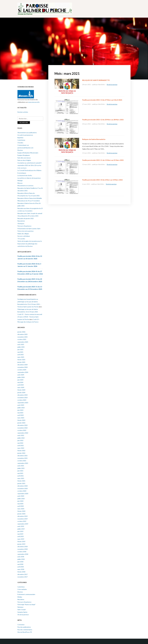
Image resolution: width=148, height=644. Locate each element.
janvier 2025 (21, 362)
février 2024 (21, 390)
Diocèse (20, 150)
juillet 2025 (21, 347)
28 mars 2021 (86, 85)
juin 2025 (20, 349)
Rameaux (20, 607)
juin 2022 (20, 440)
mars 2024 (21, 387)
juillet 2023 (21, 408)
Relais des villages (23, 234)
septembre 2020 (23, 494)
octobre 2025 (22, 339)
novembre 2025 (23, 337)
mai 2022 (20, 443)
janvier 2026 (21, 332)
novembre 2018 (23, 549)
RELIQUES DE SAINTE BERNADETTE (96, 80)
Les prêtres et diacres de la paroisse (29, 178)
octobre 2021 (22, 461)
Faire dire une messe (24, 158)
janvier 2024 (21, 392)
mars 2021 (21, 478)
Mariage (20, 180)
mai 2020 (20, 504)
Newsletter (21, 221)
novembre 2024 (23, 367)
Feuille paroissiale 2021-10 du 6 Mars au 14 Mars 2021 (102, 180)
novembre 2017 (23, 577)
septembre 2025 (23, 342)
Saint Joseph (22, 610)
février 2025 (21, 360)
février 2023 (21, 420)
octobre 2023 (22, 400)
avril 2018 (21, 567)
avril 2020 (21, 506)
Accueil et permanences (25, 135)
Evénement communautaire (26, 594)
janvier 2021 (21, 483)
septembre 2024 (23, 372)
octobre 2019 (22, 521)
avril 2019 (21, 536)
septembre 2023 (23, 403)
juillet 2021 (21, 468)
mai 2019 (20, 534)
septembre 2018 (23, 554)
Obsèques (21, 223)
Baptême (20, 138)
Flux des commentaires (25, 630)
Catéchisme (21, 140)
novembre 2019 (23, 519)
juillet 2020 (21, 499)
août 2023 (21, 405)
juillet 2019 (21, 529)
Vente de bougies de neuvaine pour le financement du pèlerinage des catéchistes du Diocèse (30, 244)
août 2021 (21, 466)
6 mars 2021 (86, 184)
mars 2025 (21, 357)
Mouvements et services (25, 186)
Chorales (20, 143)
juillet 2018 (21, 559)
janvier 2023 (21, 423)
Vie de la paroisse (112, 85)
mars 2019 (21, 539)
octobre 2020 (22, 491)
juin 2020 (20, 501)
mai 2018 (20, 564)
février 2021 (21, 481)
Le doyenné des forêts (25, 175)
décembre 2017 (23, 574)
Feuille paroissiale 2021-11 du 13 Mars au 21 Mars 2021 (103, 160)
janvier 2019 (21, 544)
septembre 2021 (23, 463)
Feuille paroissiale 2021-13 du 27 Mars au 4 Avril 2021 (102, 100)
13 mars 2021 (86, 153)
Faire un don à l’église (24, 160)
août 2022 (21, 435)
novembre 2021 (23, 458)
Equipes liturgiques (24, 155)
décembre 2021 (23, 456)
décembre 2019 (23, 516)
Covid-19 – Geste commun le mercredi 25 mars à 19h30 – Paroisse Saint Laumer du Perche (30, 317)
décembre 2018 (23, 547)
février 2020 (21, 511)
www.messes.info (34, 102)
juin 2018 (20, 562)
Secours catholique (24, 236)
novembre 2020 (23, 488)
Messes (20, 183)
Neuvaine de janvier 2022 (26, 218)
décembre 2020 (23, 486)
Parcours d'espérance (24, 602)
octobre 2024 (22, 370)
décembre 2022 (23, 425)
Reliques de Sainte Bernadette (94, 139)
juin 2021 (20, 471)
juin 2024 (20, 380)
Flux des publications (24, 627)
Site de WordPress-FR (25, 632)
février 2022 (21, 451)
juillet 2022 (21, 438)
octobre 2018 (22, 552)
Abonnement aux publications (27, 133)
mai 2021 (20, 473)
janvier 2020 (21, 514)
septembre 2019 (23, 524)
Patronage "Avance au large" (26, 604)
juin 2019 (20, 531)
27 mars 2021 (86, 104)
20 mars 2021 (86, 124)
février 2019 (21, 541)
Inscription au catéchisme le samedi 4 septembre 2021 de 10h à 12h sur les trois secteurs (29, 165)
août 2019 (21, 526)
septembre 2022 (23, 433)
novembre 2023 (23, 398)
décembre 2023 (23, 395)
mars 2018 (21, 569)
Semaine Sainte (22, 612)
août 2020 (21, 496)
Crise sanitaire (22, 589)
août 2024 (21, 375)
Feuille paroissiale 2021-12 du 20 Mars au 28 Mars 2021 (103, 120)
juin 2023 (20, 410)
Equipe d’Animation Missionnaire (28, 153)
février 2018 (21, 572)
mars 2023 (21, 418)
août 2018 (21, 557)
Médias (20, 597)
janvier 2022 (21, 453)
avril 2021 (21, 476)
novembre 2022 (23, 428)
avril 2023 (21, 415)
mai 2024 (20, 382)
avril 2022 (21, 445)
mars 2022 (21, 448)
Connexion (21, 625)
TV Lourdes (21, 239)
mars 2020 (21, 509)
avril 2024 (21, 385)
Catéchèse (21, 587)
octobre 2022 (22, 430)
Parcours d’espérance (24, 226)
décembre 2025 (23, 334)
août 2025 (21, 344)
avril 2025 (21, 355)
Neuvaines (21, 599)
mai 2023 (20, 413)
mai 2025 (20, 352)
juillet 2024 (21, 377)
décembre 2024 (23, 365)
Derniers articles (23, 112)
